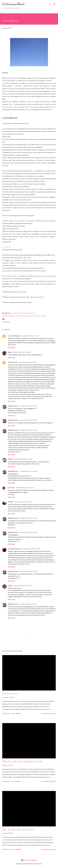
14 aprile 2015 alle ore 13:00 (28, 406)
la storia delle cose (28, 313)
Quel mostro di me (10, 693)
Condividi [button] (6, 322)
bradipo (10, 502)
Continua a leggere (48, 714)
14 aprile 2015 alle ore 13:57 (25, 488)
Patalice (11, 459)
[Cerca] (50, 3)
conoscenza (15, 313)
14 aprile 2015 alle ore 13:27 (28, 471)
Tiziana (10, 586)
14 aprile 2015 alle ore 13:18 (23, 459)
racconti (28, 316)
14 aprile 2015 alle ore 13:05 (28, 430)
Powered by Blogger (29, 860)
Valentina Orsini (13, 406)
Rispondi (11, 348)
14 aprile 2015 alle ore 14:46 (28, 532)
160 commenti (16, 714)
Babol (10, 352)
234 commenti (16, 849)
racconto (36, 316)
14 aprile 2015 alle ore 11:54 (30, 336)
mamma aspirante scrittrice (13, 316)
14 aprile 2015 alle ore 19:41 (23, 586)
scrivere (43, 316)
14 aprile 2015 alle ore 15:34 (28, 571)
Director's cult (13, 362)
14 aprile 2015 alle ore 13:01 (28, 420)
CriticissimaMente (13, 4)
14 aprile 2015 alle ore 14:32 (23, 502)
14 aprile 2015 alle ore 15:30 (31, 549)
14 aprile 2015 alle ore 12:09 (27, 362)
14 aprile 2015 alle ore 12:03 (22, 352)
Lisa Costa (11, 488)
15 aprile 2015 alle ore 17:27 (28, 604)
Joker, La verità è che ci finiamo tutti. (18, 829)
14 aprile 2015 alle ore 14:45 (28, 518)
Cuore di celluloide (14, 336)
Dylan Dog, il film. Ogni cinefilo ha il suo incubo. (23, 761)
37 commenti (16, 781)
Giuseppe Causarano (14, 549)
